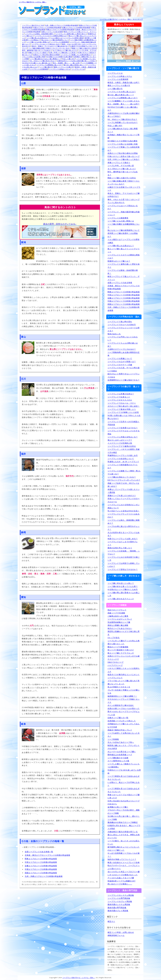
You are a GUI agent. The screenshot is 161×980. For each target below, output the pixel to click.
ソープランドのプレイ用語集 (120, 901)
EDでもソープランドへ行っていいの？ (124, 480)
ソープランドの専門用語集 (119, 898)
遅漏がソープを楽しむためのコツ (122, 496)
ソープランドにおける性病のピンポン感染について (124, 506)
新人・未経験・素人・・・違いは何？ (67, 63)
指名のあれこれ (114, 334)
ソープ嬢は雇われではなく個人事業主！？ (45, 59)
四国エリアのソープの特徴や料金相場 (41, 873)
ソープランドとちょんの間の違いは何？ (123, 345)
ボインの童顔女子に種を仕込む (121, 705)
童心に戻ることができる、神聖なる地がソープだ (124, 836)
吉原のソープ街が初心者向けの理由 (46, 55)
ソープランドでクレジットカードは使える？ (124, 329)
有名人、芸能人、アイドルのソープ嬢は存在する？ (50, 46)
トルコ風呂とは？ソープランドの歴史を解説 (67, 38)
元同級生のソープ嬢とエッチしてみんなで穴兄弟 (124, 725)
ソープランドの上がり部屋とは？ (122, 362)
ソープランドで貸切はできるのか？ (123, 570)
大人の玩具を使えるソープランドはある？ (124, 534)
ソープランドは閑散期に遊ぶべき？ (50, 65)
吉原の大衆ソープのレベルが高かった (124, 709)
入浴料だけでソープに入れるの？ (122, 349)
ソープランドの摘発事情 (60, 42)
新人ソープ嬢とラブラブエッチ (121, 653)
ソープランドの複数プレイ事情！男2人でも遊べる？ (124, 473)
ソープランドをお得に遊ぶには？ (122, 92)
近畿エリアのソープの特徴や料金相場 (76, 28)
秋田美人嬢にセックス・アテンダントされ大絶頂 (124, 747)
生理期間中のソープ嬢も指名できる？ (124, 380)
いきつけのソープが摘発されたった (123, 875)
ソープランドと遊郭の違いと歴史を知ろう (71, 34)
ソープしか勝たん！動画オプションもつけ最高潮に (124, 766)
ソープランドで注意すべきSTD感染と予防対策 (124, 423)
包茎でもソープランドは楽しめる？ (123, 539)
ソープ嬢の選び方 (46, 67)
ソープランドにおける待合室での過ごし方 (124, 559)
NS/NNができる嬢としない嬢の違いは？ (37, 63)
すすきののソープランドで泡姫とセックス (124, 701)
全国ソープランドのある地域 (52, 32)
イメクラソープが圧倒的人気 (120, 443)
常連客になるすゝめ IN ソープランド (123, 462)
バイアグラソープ (115, 665)
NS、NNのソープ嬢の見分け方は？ (43, 61)
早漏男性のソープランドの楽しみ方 (123, 455)
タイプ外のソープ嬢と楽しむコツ (65, 50)
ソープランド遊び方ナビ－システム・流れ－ (33, 2)
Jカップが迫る (114, 638)
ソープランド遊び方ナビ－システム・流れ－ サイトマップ (121, 19)
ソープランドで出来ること (119, 397)
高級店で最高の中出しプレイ (120, 730)
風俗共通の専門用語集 (117, 908)
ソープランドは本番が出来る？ (121, 394)
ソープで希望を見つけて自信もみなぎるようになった (124, 778)
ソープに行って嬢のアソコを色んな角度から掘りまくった (124, 642)
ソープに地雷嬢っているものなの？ (123, 122)
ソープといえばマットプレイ (120, 619)
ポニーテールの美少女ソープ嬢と (122, 752)
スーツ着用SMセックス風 (118, 761)
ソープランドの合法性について (121, 459)
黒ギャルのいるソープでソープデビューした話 (124, 713)
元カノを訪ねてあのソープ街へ (121, 742)
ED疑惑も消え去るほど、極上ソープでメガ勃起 (124, 827)
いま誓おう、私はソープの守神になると (124, 784)
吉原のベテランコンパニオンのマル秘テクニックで (124, 658)
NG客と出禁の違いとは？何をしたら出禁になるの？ (124, 417)
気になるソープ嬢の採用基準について (55, 40)
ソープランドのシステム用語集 (121, 895)
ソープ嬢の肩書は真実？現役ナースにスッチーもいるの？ (50, 48)
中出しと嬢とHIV (69, 59)
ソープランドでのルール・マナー (122, 403)
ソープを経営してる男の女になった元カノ (124, 735)
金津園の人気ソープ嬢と (118, 807)
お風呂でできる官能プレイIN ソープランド (124, 189)
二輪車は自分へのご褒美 (118, 616)
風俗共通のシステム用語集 (119, 905)
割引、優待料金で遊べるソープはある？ (37, 50)
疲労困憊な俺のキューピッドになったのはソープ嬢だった (124, 849)
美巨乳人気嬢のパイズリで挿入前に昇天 (124, 633)
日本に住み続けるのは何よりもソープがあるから (124, 803)
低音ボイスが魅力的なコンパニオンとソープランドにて (124, 676)
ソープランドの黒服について (120, 359)
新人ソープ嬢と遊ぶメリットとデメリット (124, 250)
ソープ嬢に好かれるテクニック (121, 599)
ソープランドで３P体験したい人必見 (123, 412)
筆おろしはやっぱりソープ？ (120, 440)
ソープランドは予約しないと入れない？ (123, 339)
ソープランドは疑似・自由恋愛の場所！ (40, 34)
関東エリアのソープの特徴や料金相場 (60, 30)
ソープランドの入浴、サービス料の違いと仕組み (124, 369)
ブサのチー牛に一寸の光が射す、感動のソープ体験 (124, 812)
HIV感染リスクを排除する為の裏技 (59, 57)
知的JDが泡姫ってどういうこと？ (122, 859)
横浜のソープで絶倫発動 (118, 647)
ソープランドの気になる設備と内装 (123, 144)
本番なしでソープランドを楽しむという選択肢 (124, 491)
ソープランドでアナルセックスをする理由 (124, 432)
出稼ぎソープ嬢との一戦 (118, 718)
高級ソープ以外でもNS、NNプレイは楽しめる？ (123, 485)
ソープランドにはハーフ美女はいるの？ (46, 44)
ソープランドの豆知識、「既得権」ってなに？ (124, 553)
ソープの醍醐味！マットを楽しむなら (124, 101)
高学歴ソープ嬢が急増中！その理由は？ (123, 235)
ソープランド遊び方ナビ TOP (33, 25)
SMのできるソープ (116, 662)
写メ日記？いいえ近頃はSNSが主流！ (124, 511)
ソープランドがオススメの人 (120, 400)
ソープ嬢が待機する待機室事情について (124, 226)
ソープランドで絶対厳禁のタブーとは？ (123, 466)
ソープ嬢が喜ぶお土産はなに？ (38, 38)
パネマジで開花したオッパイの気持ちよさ (124, 670)
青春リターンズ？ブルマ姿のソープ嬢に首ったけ (124, 796)
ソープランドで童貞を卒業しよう (122, 409)
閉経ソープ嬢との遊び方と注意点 (84, 48)
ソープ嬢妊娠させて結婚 (118, 758)
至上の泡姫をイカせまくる (119, 687)
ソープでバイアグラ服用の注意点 (122, 446)
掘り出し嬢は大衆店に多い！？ (75, 65)
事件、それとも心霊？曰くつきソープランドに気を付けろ (124, 201)
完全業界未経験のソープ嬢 (119, 622)
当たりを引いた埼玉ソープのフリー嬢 (124, 872)
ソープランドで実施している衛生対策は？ (76, 55)
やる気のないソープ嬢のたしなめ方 (123, 589)
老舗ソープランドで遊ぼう (38, 53)
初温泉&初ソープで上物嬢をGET (122, 881)
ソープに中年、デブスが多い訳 (121, 166)
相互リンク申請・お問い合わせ (121, 932)
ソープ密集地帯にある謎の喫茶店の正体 (124, 354)
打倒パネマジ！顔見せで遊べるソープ (124, 156)
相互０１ (111, 921)
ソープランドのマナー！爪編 (120, 365)
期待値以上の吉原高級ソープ (120, 755)
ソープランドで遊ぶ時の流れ (120, 322)
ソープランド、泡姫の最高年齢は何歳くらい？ (124, 213)
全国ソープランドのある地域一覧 (39, 852)
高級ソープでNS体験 (116, 613)
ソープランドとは (78, 69)
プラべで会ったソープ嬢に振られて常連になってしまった (124, 682)
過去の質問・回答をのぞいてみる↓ (60, 224)
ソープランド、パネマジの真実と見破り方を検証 (124, 451)
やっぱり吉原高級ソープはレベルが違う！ (124, 855)
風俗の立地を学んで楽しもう (120, 548)
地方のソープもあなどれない (120, 628)
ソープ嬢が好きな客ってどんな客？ (123, 586)
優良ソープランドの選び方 (64, 67)
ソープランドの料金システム (60, 69)
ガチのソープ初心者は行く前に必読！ (124, 406)
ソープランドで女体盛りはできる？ (123, 428)
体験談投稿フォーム (116, 935)
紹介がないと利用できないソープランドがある (124, 375)
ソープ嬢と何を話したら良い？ (121, 583)
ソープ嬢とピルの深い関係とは (38, 42)
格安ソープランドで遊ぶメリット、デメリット (124, 278)
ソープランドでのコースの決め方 (122, 325)
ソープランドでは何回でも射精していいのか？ (124, 565)
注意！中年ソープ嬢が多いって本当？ (63, 53)
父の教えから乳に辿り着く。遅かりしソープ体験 (124, 818)
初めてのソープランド (117, 610)
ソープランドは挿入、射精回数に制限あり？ (124, 522)
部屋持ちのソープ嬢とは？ (119, 261)
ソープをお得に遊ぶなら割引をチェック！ (124, 528)
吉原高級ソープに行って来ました (122, 721)
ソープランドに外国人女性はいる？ (123, 437)
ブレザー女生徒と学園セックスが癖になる (124, 692)
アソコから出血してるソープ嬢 (121, 878)
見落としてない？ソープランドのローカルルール (124, 500)
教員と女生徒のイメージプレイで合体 (124, 863)
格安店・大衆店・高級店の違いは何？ (124, 83)
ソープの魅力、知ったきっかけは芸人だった (124, 842)
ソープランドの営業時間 (39, 69)
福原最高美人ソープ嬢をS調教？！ (122, 696)
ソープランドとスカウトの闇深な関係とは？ (51, 36)
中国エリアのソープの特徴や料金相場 (47, 28)
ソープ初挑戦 (113, 739)
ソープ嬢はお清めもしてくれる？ (122, 477)
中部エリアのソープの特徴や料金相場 (41, 862)
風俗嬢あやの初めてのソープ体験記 (123, 822)
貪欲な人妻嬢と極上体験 (118, 625)
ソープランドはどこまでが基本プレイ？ (123, 543)
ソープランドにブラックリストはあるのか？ (124, 516)
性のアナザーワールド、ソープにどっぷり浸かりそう (124, 867)
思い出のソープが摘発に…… (120, 884)
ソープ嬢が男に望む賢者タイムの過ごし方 (124, 594)
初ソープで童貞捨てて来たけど (121, 650)
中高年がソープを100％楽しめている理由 (124, 772)
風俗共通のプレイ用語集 (118, 911)
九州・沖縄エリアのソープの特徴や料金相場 (61, 25)
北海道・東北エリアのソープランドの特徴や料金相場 (47, 855)
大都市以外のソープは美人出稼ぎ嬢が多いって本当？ (77, 61)
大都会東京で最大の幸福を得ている (123, 832)
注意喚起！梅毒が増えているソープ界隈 (124, 136)
